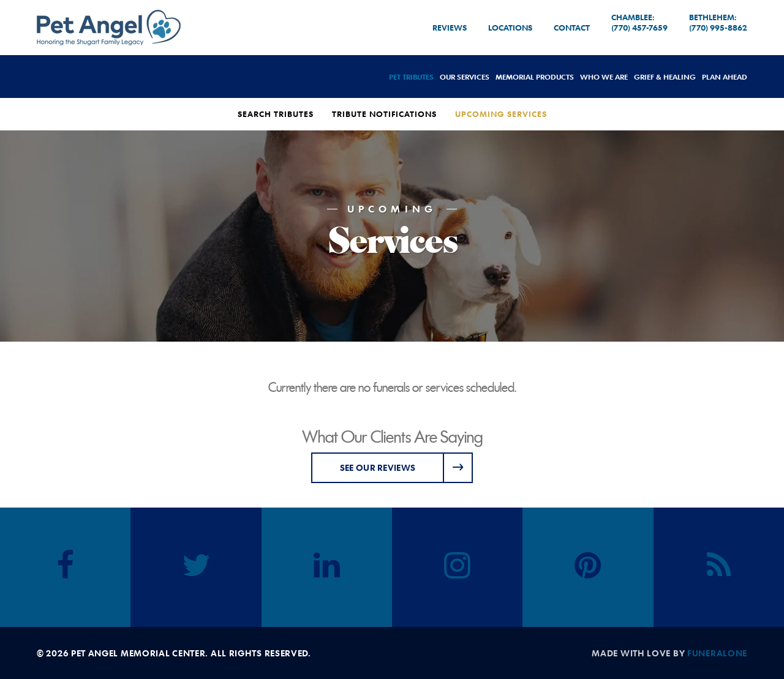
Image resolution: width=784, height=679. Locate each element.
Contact (572, 28)
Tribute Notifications (384, 114)
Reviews (450, 28)
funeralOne (717, 653)
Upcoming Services (501, 114)
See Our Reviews (378, 467)
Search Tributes (276, 114)
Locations (510, 28)
